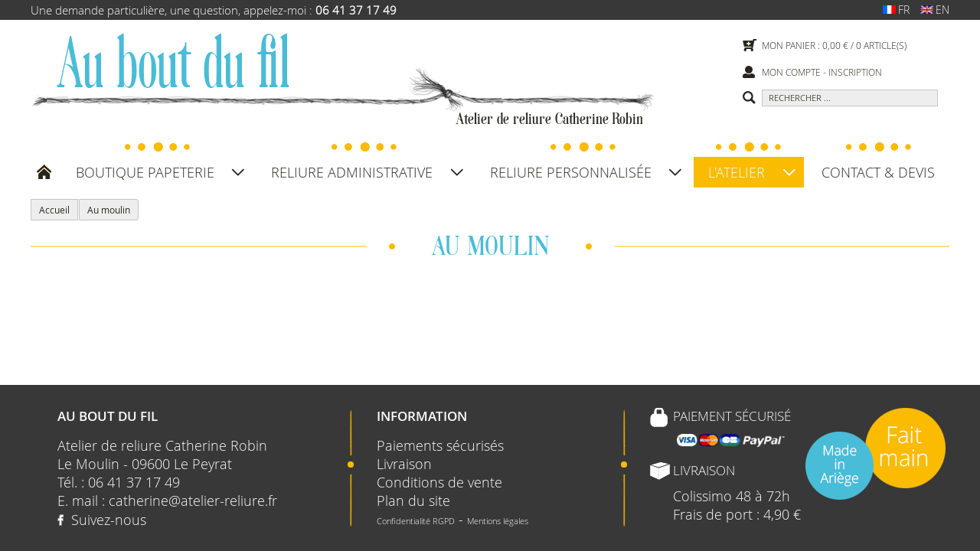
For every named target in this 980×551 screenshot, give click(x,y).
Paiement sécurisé (732, 416)
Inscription (855, 72)
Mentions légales (498, 521)
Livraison (404, 464)
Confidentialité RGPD (416, 521)
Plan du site (413, 500)
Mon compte (791, 72)
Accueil (54, 210)
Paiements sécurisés (440, 445)
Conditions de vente (439, 482)
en (931, 10)
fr (892, 10)
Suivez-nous (109, 520)
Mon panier (789, 45)
